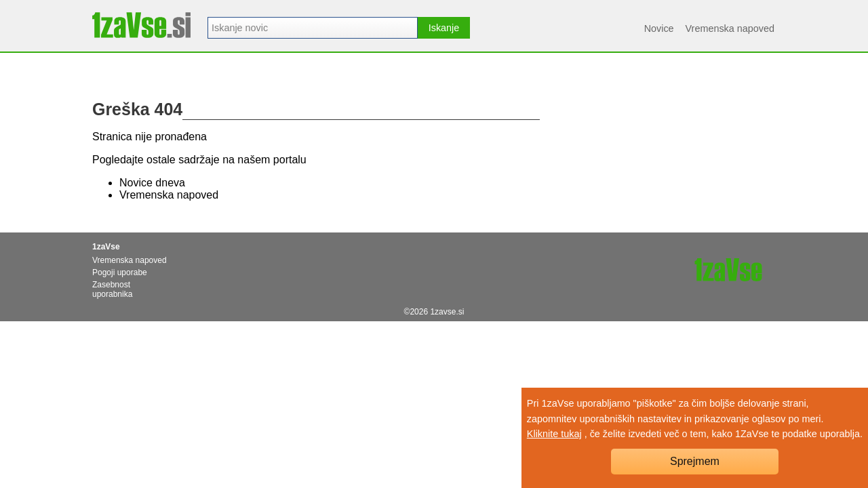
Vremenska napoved (730, 28)
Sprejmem (695, 461)
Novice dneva (152, 183)
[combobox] (313, 28)
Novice (659, 28)
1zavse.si (447, 312)
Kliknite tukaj (554, 434)
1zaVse (106, 247)
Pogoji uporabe (120, 272)
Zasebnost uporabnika (112, 289)
